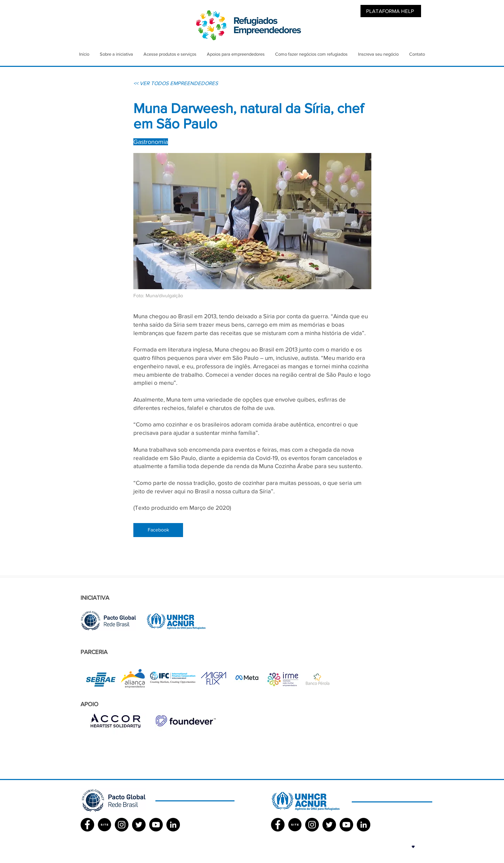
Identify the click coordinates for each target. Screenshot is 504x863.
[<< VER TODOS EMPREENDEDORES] (176, 83)
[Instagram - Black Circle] (122, 825)
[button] (413, 847)
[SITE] (104, 825)
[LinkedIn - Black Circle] (173, 825)
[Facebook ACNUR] (278, 825)
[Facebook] (158, 530)
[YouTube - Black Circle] (156, 825)
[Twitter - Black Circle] (139, 825)
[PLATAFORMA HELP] (391, 11)
